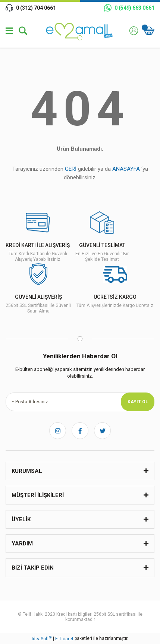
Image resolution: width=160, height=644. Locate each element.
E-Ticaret (64, 639)
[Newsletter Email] (80, 402)
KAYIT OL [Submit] (138, 402)
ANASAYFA (126, 169)
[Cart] (149, 31)
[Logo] (80, 31)
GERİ (71, 169)
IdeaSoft (42, 638)
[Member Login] (134, 31)
